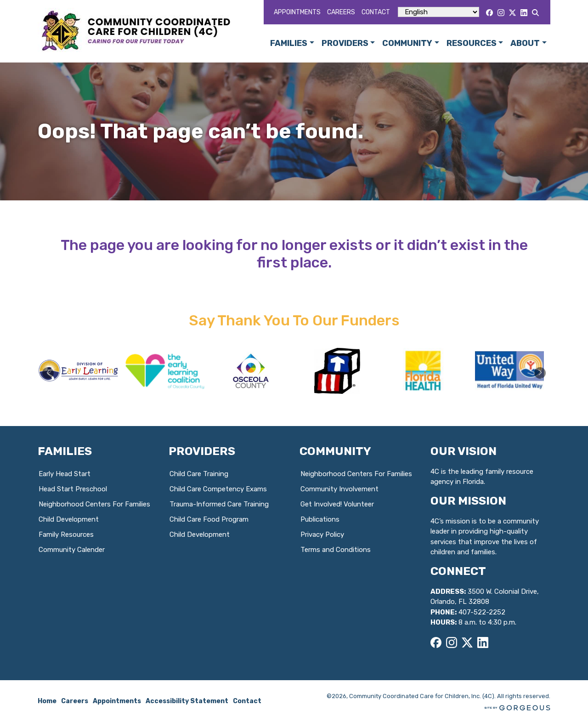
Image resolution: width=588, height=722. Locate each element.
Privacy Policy (322, 534)
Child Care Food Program (209, 519)
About (525, 43)
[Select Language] (438, 12)
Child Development (69, 519)
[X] (512, 13)
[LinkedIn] (524, 13)
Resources (472, 43)
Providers (345, 43)
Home (47, 701)
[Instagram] (501, 13)
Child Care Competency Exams (218, 489)
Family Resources (66, 534)
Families (289, 43)
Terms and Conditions (336, 550)
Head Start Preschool (73, 489)
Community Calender (72, 550)
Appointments (297, 12)
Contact (376, 12)
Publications (320, 519)
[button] (540, 373)
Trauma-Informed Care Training (219, 504)
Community (407, 43)
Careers (341, 12)
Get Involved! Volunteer (337, 504)
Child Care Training (199, 474)
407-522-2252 (482, 612)
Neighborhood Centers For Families (94, 504)
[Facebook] (489, 13)
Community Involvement (339, 489)
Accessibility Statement (187, 701)
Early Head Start (65, 474)
